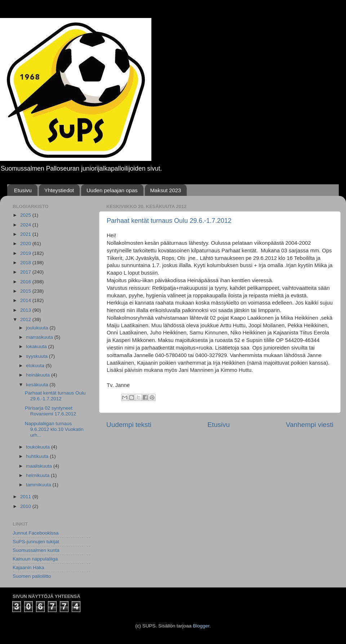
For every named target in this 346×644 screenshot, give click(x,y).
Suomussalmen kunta (36, 550)
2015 (26, 291)
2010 (26, 506)
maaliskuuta (40, 466)
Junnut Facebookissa (36, 533)
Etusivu (23, 190)
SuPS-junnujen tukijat (36, 542)
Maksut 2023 (166, 190)
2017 (26, 272)
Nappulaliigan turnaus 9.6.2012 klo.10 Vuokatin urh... (54, 429)
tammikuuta (39, 485)
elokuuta (36, 366)
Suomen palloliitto (32, 576)
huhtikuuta (38, 456)
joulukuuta (38, 328)
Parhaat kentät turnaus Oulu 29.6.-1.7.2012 (169, 221)
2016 (26, 282)
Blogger (201, 626)
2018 (26, 263)
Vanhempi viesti (310, 425)
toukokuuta (39, 447)
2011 (26, 497)
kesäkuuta (38, 385)
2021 (26, 234)
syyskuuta (37, 356)
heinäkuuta (39, 375)
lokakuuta (37, 346)
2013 (26, 310)
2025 (26, 215)
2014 (26, 300)
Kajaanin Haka (28, 568)
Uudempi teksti (129, 425)
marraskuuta (40, 337)
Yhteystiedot (59, 190)
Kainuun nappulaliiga (35, 559)
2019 (26, 253)
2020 (26, 244)
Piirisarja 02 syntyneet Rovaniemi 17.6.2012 (51, 411)
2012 (26, 319)
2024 (26, 225)
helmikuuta (38, 475)
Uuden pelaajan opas (112, 190)
